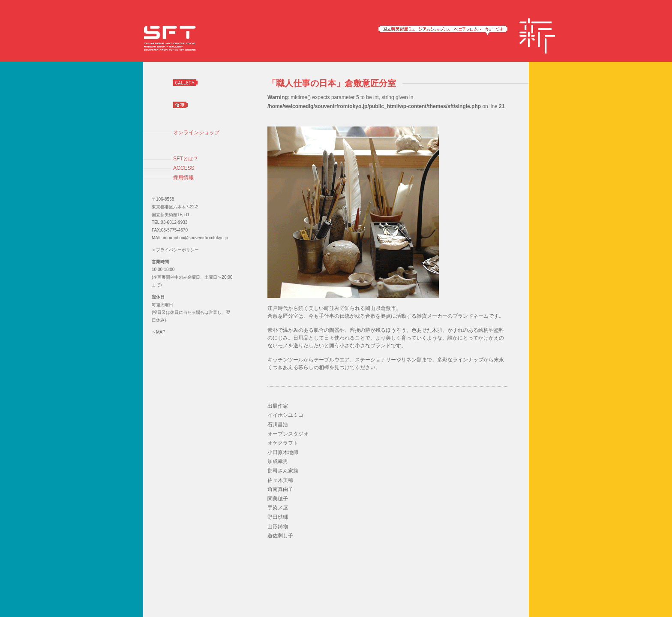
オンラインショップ (196, 132)
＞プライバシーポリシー (175, 250)
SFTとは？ (186, 159)
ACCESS (184, 168)
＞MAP (159, 332)
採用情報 (183, 178)
